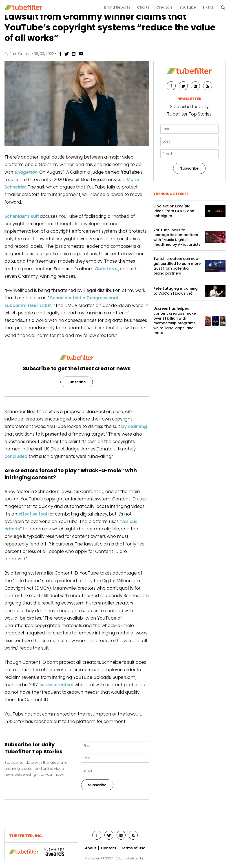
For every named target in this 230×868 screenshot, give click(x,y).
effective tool (33, 514)
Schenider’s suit (22, 216)
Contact (109, 848)
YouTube (188, 7)
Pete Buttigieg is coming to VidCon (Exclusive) (176, 291)
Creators (165, 7)
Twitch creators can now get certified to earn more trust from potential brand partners (177, 266)
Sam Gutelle (20, 54)
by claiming (134, 426)
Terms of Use (133, 848)
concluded (16, 456)
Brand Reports (117, 7)
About (91, 848)
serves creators (56, 685)
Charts (143, 7)
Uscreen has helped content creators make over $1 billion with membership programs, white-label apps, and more (175, 321)
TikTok (208, 7)
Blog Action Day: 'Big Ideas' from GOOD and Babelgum (174, 211)
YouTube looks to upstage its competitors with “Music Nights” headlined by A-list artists (177, 237)
